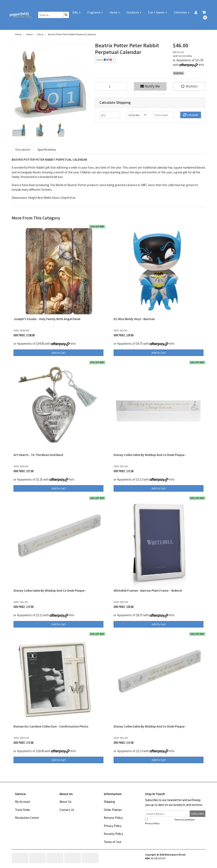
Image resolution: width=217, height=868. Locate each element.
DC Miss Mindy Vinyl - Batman (134, 319)
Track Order (23, 810)
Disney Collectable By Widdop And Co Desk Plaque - (150, 455)
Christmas (180, 12)
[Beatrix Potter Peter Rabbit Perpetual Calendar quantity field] (111, 86)
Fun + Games (156, 12)
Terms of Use (113, 842)
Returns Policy (113, 818)
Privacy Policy (113, 826)
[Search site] (66, 15)
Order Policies (113, 810)
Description (23, 150)
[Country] (137, 115)
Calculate (191, 115)
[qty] (110, 115)
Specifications (47, 150)
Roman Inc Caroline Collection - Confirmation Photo (51, 726)
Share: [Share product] (104, 60)
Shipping (109, 802)
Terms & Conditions (184, 820)
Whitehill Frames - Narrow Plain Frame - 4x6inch (148, 591)
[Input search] (51, 15)
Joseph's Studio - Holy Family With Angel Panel (47, 319)
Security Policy (113, 834)
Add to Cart (59, 353)
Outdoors (133, 12)
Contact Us (67, 810)
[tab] (23, 150)
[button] (189, 86)
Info (201, 65)
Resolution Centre (27, 818)
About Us (65, 802)
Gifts (75, 12)
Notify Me (150, 86)
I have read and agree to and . (172, 821)
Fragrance (94, 12)
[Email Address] (168, 814)
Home (114, 12)
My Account (23, 802)
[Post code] (164, 115)
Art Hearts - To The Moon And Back (38, 455)
